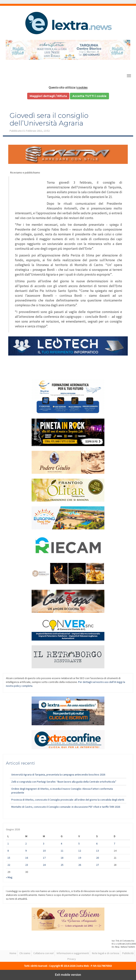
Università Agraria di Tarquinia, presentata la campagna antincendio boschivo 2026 (58, 775)
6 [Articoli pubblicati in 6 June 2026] (97, 844)
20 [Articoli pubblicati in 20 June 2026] (97, 858)
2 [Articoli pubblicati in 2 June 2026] (26, 844)
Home (13, 953)
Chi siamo (25, 953)
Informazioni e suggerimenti (73, 953)
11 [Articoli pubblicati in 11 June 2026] (62, 851)
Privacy (72, 959)
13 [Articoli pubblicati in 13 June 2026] (97, 851)
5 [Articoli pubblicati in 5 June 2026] (79, 844)
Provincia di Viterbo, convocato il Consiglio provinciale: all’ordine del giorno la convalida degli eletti (68, 800)
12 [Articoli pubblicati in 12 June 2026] (80, 851)
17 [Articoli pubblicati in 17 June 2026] (44, 858)
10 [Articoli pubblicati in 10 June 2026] (44, 851)
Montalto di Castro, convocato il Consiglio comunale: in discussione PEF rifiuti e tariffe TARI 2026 (66, 807)
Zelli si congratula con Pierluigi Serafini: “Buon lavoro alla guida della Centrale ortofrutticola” (64, 782)
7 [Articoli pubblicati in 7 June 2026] (114, 844)
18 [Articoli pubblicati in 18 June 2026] (62, 858)
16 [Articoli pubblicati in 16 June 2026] (27, 858)
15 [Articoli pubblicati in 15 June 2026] (9, 858)
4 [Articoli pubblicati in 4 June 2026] (61, 844)
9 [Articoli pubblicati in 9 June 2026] (26, 851)
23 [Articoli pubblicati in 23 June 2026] (27, 865)
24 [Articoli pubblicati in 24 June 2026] (44, 865)
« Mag (9, 877)
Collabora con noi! (43, 953)
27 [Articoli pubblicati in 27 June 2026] (97, 865)
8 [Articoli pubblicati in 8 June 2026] (8, 851)
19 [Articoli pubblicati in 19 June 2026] (80, 858)
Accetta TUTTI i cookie (89, 96)
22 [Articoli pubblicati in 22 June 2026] (9, 865)
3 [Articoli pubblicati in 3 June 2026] (44, 844)
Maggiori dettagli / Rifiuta (48, 96)
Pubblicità (128, 953)
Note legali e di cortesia (106, 953)
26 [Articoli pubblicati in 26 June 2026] (80, 865)
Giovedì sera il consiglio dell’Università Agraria (49, 119)
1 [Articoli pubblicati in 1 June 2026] (8, 844)
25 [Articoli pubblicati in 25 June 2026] (62, 865)
